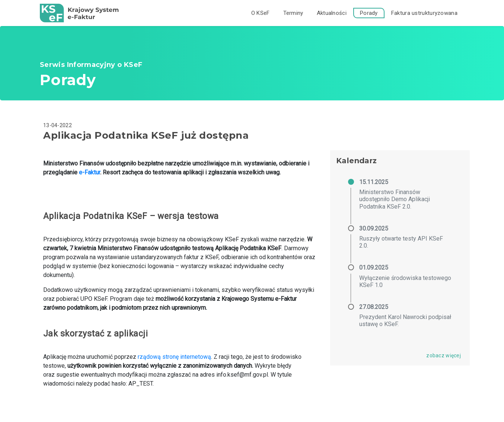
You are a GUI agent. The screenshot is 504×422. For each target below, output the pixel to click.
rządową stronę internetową (174, 357)
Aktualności (332, 13)
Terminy (293, 13)
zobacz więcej (444, 355)
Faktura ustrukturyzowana (424, 13)
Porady (369, 13)
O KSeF (261, 13)
